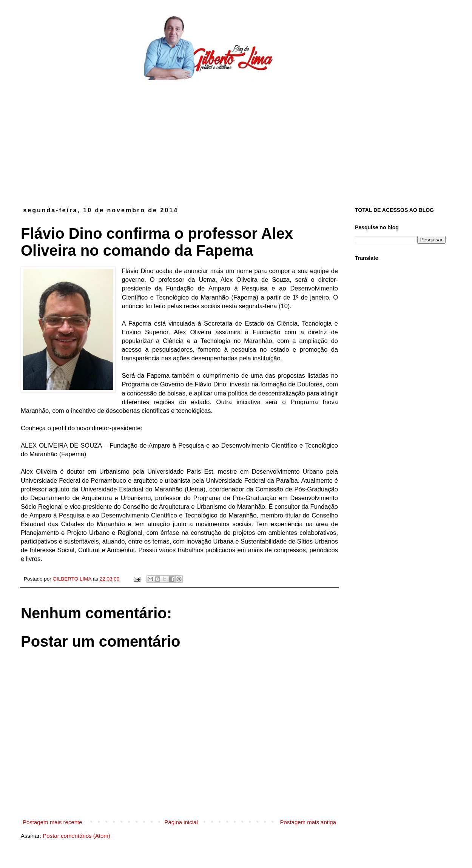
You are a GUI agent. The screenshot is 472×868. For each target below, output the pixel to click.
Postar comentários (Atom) (76, 836)
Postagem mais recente (52, 822)
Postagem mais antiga (308, 822)
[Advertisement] (236, 137)
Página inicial (181, 822)
